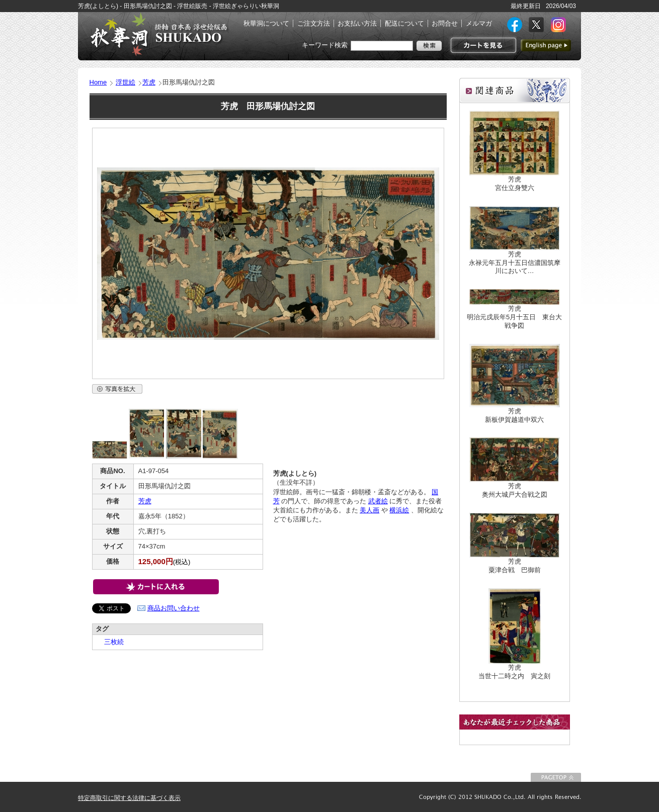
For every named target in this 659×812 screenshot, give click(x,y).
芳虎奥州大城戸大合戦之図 (515, 490)
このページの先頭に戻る (556, 777)
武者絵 (378, 501)
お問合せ (445, 23)
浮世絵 (126, 82)
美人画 (369, 510)
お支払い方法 (357, 23)
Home (98, 82)
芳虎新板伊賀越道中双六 (514, 415)
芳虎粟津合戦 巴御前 (515, 566)
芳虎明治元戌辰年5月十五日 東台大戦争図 (514, 317)
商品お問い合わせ (174, 608)
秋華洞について (266, 23)
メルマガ (479, 23)
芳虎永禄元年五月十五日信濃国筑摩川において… (515, 263)
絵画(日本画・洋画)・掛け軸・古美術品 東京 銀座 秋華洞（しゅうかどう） (158, 34)
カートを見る (482, 45)
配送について (404, 23)
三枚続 (111, 642)
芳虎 (149, 82)
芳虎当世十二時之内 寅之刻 (514, 672)
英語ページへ (546, 45)
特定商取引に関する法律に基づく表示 (129, 798)
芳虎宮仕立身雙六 (515, 184)
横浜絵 (399, 510)
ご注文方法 (314, 23)
